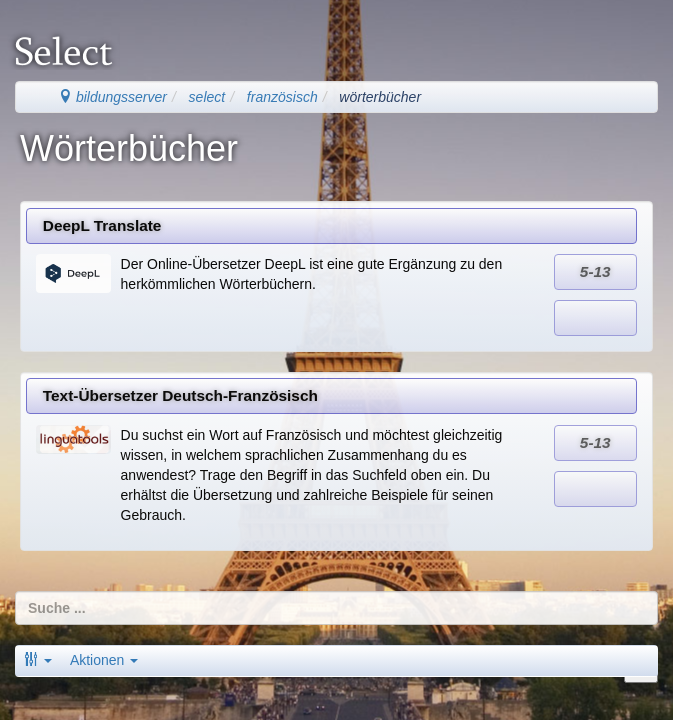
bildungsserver (112, 97)
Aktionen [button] (104, 660)
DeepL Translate (102, 225)
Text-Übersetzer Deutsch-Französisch (180, 395)
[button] (38, 660)
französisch (282, 97)
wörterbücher (380, 97)
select (207, 97)
